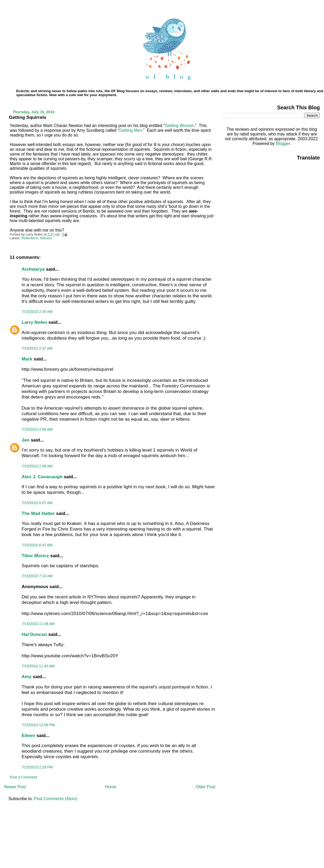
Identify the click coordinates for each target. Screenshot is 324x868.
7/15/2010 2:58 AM (37, 429)
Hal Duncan (34, 634)
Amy (27, 677)
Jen (26, 440)
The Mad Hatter (38, 513)
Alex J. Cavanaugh (42, 477)
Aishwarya (33, 269)
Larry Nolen (34, 322)
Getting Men (131, 130)
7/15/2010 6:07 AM (37, 503)
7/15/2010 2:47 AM (37, 348)
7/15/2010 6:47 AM (37, 545)
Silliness (46, 238)
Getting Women (179, 126)
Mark (27, 359)
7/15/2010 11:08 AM (38, 624)
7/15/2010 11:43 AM (38, 666)
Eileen (28, 735)
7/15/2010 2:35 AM (37, 312)
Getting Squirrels (28, 117)
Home (111, 787)
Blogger (283, 144)
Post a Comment (24, 777)
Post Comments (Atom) (56, 799)
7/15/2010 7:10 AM (37, 576)
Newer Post (15, 787)
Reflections (30, 238)
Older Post (205, 787)
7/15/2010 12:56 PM (38, 725)
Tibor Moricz (35, 556)
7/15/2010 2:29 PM (37, 767)
